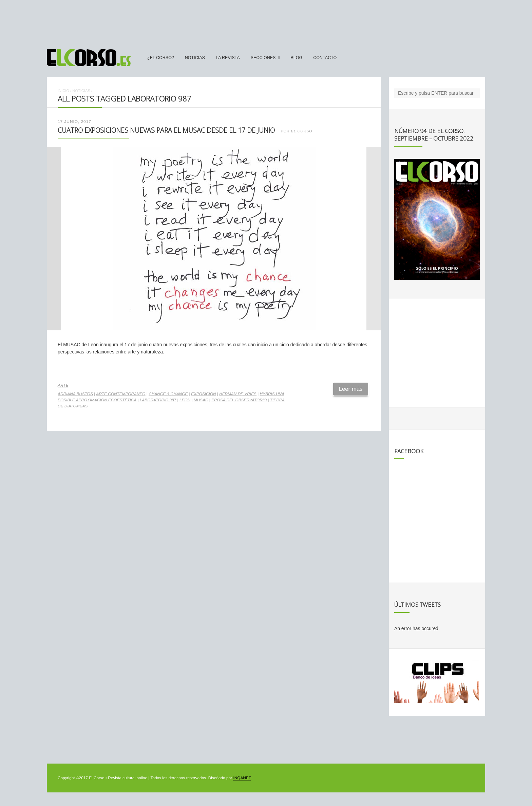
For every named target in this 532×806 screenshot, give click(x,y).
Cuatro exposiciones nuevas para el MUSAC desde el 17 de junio (166, 130)
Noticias (195, 58)
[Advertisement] (266, 21)
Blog (296, 58)
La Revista (228, 58)
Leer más (351, 389)
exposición (204, 394)
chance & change (168, 394)
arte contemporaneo (121, 394)
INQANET (242, 778)
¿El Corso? (161, 58)
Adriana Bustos (75, 394)
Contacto (325, 58)
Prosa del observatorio (239, 400)
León (185, 400)
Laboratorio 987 (158, 400)
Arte (63, 385)
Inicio (63, 91)
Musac (201, 400)
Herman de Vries (238, 394)
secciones (263, 58)
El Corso (302, 131)
